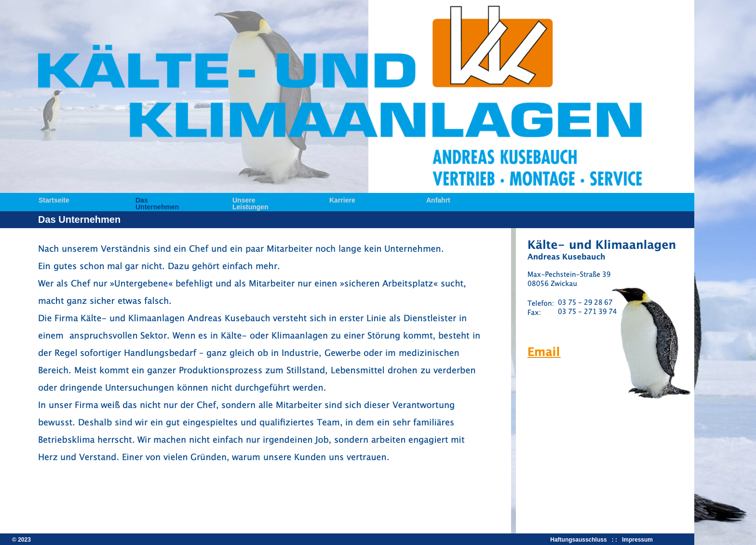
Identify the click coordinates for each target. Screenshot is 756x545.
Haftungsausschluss (580, 540)
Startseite (54, 199)
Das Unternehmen (157, 199)
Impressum (637, 540)
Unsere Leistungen (250, 199)
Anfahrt (438, 199)
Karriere (342, 199)
